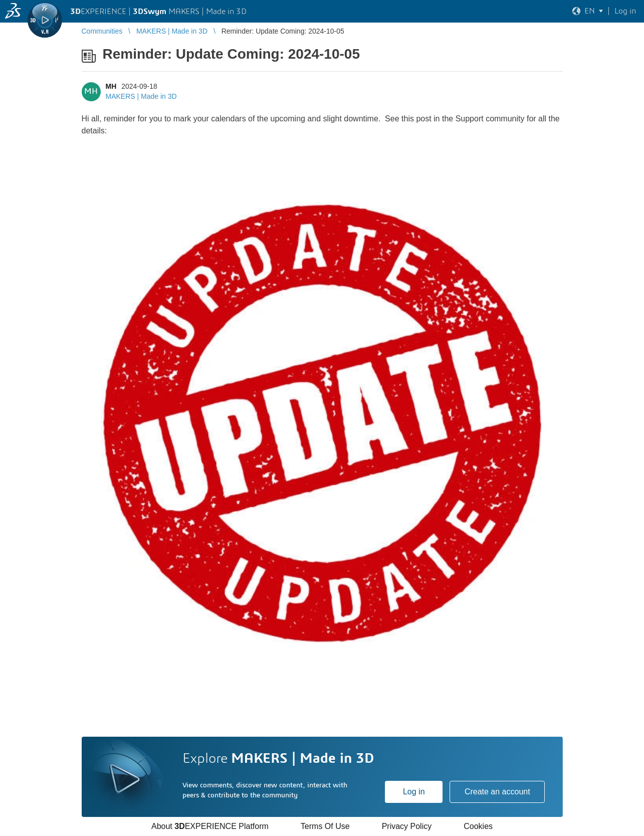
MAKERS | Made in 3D (141, 96)
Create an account (497, 792)
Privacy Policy (407, 826)
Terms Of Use (325, 826)
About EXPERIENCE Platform (210, 826)
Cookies (478, 826)
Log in (414, 792)
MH (111, 86)
